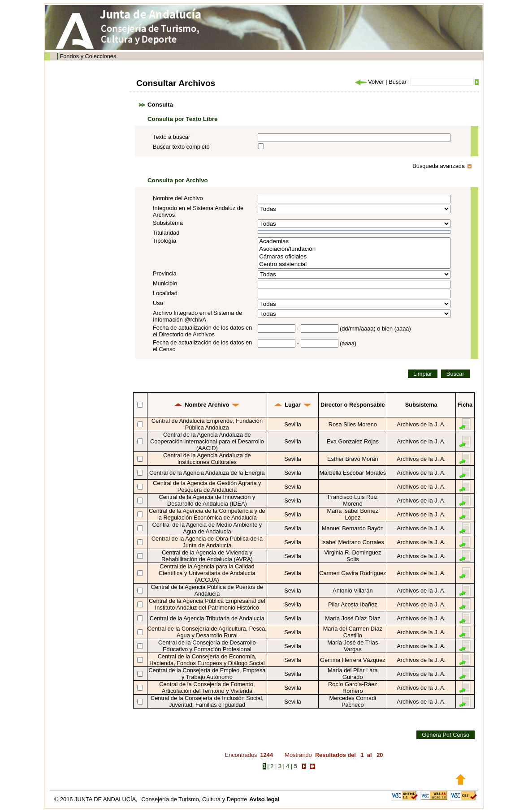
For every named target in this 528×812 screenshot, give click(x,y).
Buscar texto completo (181, 147)
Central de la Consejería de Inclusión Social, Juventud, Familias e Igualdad (207, 701)
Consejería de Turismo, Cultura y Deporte (194, 799)
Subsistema (168, 223)
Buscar (398, 82)
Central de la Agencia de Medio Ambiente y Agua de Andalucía (207, 528)
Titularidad (166, 233)
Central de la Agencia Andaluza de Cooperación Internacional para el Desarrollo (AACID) (207, 441)
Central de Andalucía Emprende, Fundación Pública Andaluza (207, 424)
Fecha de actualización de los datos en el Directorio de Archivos (202, 331)
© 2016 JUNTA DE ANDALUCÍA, (97, 799)
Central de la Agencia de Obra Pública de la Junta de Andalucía (207, 542)
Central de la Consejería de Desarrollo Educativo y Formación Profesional (207, 646)
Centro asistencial (354, 264)
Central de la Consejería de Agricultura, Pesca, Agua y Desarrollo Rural (207, 632)
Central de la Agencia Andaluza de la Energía (207, 473)
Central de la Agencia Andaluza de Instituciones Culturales (207, 459)
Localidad (165, 293)
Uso (158, 303)
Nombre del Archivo (178, 198)
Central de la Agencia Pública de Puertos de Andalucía (207, 590)
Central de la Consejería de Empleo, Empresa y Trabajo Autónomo (207, 674)
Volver (369, 82)
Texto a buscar (171, 137)
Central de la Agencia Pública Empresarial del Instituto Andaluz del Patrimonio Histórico (207, 604)
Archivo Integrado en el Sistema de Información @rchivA (197, 316)
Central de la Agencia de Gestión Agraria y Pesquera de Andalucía (207, 486)
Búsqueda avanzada (439, 166)
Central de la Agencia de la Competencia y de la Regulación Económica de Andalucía (207, 514)
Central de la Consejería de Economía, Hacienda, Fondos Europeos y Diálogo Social (207, 660)
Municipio (165, 283)
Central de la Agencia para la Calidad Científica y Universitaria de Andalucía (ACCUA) (207, 573)
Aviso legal (264, 799)
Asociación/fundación (354, 249)
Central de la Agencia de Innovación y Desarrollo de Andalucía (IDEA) (207, 500)
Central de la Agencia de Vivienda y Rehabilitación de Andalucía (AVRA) (207, 556)
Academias (354, 242)
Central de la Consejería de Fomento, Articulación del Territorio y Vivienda (207, 687)
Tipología (164, 241)
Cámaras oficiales (354, 257)
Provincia (165, 273)
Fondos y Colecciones (88, 56)
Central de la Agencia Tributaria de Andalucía (207, 618)
